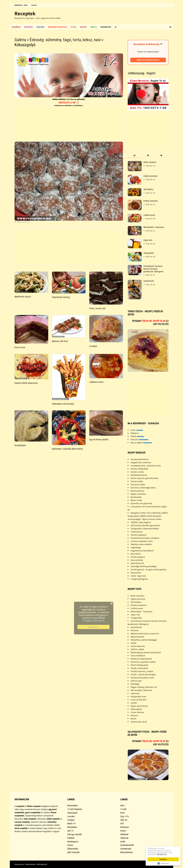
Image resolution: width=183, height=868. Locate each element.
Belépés (34, 5)
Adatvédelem (30, 864)
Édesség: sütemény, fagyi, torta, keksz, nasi (65, 40)
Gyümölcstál (149, 281)
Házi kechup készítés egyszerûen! (145, 525)
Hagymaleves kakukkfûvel (142, 551)
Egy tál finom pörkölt (99, 439)
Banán (133, 719)
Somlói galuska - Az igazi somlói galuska (148, 569)
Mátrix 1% (71, 824)
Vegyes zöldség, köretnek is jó (144, 687)
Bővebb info (162, 854)
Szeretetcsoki (126, 849)
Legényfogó (136, 547)
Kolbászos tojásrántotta (141, 659)
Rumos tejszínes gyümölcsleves (145, 478)
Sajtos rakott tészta (139, 706)
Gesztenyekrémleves (140, 459)
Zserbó (134, 703)
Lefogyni (71, 820)
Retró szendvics (150, 162)
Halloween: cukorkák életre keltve (67, 449)
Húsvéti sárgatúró (138, 535)
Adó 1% (94, 27)
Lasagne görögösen (139, 579)
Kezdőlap (16, 27)
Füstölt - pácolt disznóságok (143, 674)
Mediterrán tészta (23, 297)
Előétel (135, 433)
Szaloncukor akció (139, 722)
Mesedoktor (72, 827)
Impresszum (19, 864)
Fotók (73, 27)
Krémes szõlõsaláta (139, 469)
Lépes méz (148, 240)
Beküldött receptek (57, 27)
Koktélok (71, 838)
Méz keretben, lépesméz (141, 690)
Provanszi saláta (138, 484)
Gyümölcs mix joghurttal (141, 503)
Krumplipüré (20, 445)
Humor (123, 831)
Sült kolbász (148, 189)
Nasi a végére (141, 443)
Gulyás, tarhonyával (139, 668)
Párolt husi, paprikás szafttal (143, 662)
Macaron (134, 715)
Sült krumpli (136, 681)
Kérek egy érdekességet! (148, 60)
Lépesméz (135, 693)
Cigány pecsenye (150, 176)
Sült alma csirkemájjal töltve (143, 488)
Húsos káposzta (138, 646)
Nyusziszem (136, 573)
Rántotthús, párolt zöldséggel (144, 640)
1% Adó (123, 809)
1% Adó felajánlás (75, 809)
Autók (123, 842)
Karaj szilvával (137, 560)
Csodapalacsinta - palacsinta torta (146, 466)
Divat (122, 813)
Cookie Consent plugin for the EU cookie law (163, 863)
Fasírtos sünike (137, 472)
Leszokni (71, 816)
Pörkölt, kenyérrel (150, 201)
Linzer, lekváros (137, 712)
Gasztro (40, 27)
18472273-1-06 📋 (69, 102)
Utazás (70, 845)
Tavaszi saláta (137, 481)
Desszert (140, 439)
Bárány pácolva (137, 491)
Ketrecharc (125, 827)
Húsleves (135, 630)
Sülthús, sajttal (137, 649)
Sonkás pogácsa (138, 557)
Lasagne (93, 346)
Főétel (137, 436)
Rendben (163, 859)
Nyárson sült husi (60, 341)
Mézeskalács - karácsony (154, 227)
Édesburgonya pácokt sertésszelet (146, 652)
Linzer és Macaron (139, 700)
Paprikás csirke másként (141, 544)
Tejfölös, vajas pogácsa (141, 522)
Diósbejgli (135, 684)
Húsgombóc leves (138, 696)
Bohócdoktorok (127, 852)
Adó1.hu (124, 820)
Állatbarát (124, 834)
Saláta (133, 643)
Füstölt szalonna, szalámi (142, 671)
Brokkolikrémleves (139, 475)
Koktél (83, 27)
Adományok (106, 27)
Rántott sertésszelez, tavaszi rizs (145, 634)
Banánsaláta (136, 497)
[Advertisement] (69, 123)
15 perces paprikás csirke (142, 541)
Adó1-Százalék (73, 852)
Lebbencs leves (96, 382)
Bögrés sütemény (138, 494)
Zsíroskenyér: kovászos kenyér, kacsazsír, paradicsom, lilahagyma (153, 269)
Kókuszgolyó (136, 709)
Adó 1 (123, 806)
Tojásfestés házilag (61, 297)
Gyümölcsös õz (137, 563)
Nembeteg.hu (73, 842)
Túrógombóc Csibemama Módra (145, 529)
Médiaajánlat (42, 864)
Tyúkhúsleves (137, 532)
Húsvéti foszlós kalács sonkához (145, 538)
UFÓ (122, 824)
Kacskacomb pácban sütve (142, 678)
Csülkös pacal (149, 215)
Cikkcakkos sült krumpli (63, 404)
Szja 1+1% (125, 816)
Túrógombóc (149, 253)
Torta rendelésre (138, 656)
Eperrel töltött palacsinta (26, 383)
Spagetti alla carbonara (141, 462)
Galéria (20, 40)
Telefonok (124, 838)
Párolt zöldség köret (139, 665)
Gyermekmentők (127, 845)
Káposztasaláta (137, 637)
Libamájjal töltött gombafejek (144, 566)
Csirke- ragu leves (138, 576)
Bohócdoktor (73, 806)
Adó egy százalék (75, 834)
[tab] (134, 156)
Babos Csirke (136, 500)
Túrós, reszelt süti (97, 308)
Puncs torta (20, 347)
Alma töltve (136, 554)
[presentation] (134, 156)
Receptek (25, 13)
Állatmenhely (73, 849)
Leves (137, 430)
